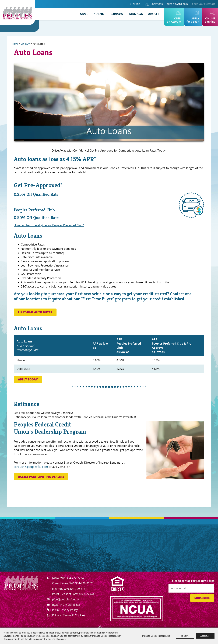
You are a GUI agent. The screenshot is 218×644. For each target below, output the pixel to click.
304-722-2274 (75, 578)
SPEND (99, 14)
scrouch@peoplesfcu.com (31, 467)
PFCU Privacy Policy (65, 610)
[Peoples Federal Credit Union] (17, 12)
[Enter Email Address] (191, 588)
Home (15, 44)
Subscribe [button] (202, 598)
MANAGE (136, 14)
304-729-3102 (84, 583)
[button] (191, 205)
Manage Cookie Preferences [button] (156, 636)
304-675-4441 (87, 594)
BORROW (117, 14)
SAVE (84, 14)
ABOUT (154, 14)
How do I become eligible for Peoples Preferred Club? (49, 225)
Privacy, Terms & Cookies (69, 615)
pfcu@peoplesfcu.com (67, 599)
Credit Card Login (177, 4)
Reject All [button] (185, 636)
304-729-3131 (78, 589)
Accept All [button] (205, 636)
